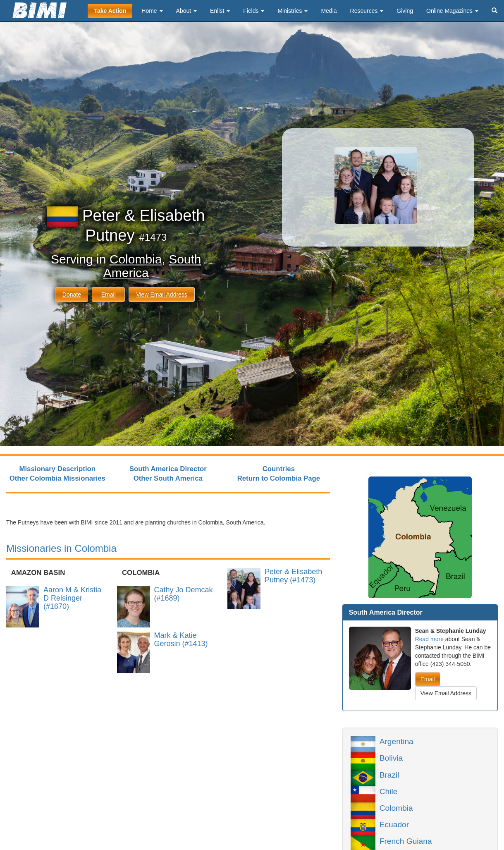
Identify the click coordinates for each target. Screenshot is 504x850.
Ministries (293, 11)
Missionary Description (57, 469)
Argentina (397, 741)
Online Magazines (452, 11)
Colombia (136, 259)
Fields (254, 11)
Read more (429, 639)
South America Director (168, 469)
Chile (389, 791)
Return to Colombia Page (279, 478)
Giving (405, 11)
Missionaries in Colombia (61, 548)
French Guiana (406, 840)
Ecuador (394, 824)
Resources (367, 11)
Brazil (389, 774)
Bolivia (391, 757)
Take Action (110, 11)
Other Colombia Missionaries (57, 478)
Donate (72, 295)
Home (152, 11)
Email (109, 295)
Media (329, 11)
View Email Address (161, 295)
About (186, 11)
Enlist (220, 11)
